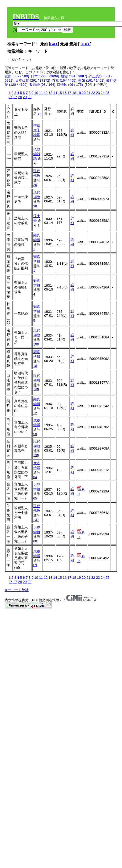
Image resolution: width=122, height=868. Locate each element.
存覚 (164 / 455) (64, 80)
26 (10, 97)
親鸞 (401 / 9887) (74, 76)
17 (69, 93)
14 (55, 93)
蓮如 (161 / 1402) (91, 80)
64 (35, 477)
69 (35, 565)
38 (35, 206)
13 (50, 93)
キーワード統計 (17, 590)
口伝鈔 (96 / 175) (70, 85)
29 (25, 97)
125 (36, 455)
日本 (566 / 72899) (45, 76)
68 (35, 541)
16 (65, 93)
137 (36, 520)
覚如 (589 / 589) (17, 76)
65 (35, 498)
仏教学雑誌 (37, 154)
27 (15, 97)
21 (88, 93)
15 (60, 93)
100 (36, 344)
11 (41, 93)
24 (103, 93)
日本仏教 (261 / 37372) (33, 80)
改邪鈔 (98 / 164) (42, 85)
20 (84, 93)
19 (79, 93)
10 (36, 93)
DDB (85, 44)
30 (29, 97)
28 (20, 97)
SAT (54, 44)
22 (93, 93)
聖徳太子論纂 (37, 130)
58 (35, 434)
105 (36, 390)
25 (107, 93)
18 (74, 93)
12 (46, 93)
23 (98, 93)
